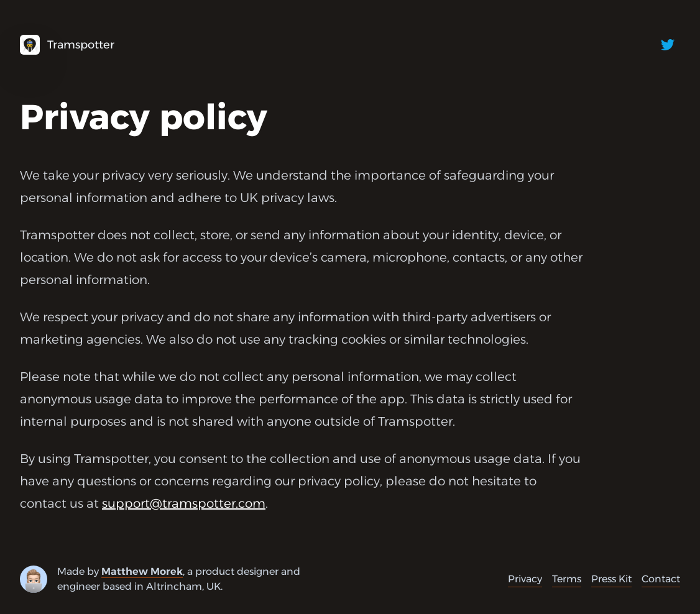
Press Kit (611, 579)
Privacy (525, 579)
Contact (661, 579)
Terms (567, 579)
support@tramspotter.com (184, 503)
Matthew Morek (142, 571)
